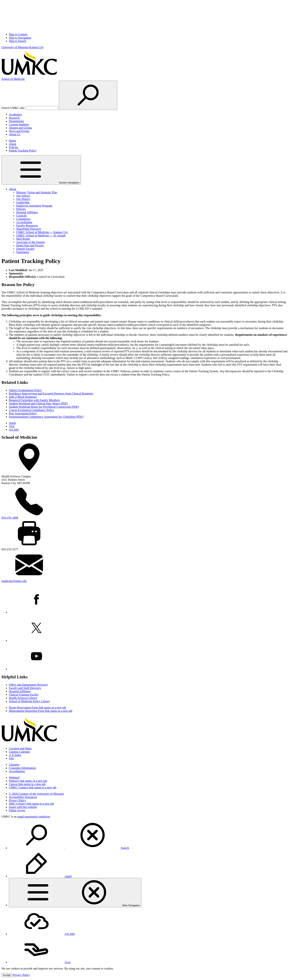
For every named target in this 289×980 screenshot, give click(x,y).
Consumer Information (22, 768)
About (13, 144)
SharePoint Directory (29, 229)
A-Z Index (15, 755)
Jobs (11, 758)
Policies (14, 147)
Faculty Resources (27, 226)
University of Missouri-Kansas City (23, 47)
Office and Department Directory (28, 685)
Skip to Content (18, 34)
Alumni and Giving (20, 128)
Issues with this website (23, 807)
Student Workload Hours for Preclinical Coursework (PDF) (44, 407)
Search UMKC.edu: (13, 108)
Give (40, 962)
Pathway (28, 781)
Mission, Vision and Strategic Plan (37, 192)
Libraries (14, 765)
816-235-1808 (10, 518)
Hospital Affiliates (27, 212)
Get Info (14, 430)
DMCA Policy (31, 804)
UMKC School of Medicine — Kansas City (42, 232)
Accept (7, 975)
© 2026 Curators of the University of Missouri (36, 794)
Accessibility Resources (23, 797)
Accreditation (24, 222)
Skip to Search (17, 41)
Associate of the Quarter (31, 242)
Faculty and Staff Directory (25, 688)
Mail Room (23, 239)
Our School (23, 196)
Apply (13, 423)
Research (14, 118)
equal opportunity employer (34, 817)
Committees (23, 219)
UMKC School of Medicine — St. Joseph (41, 235)
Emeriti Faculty (25, 249)
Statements (23, 252)
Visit (12, 426)
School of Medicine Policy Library (29, 701)
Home (12, 141)
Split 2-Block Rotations (23, 397)
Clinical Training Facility (24, 695)
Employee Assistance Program (34, 206)
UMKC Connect (33, 787)
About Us (15, 134)
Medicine (13, 79)
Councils (21, 216)
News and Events (19, 131)
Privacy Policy (18, 800)
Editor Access (17, 810)
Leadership (23, 202)
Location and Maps (20, 748)
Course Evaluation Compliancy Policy (32, 410)
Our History (23, 199)
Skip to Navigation (20, 38)
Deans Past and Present (30, 245)
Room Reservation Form (37, 708)
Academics (15, 114)
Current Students (19, 124)
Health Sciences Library (23, 698)
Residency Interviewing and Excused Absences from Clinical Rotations (51, 393)
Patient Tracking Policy (23, 151)
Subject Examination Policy (25, 390)
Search (69, 848)
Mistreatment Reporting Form (41, 711)
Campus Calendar (19, 752)
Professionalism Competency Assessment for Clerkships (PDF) (46, 417)
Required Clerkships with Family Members (34, 400)
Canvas (27, 784)
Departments (16, 121)
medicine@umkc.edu (14, 581)
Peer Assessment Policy (23, 413)
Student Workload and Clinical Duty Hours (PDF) (38, 403)
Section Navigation (41, 170)
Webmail (14, 777)
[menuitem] (148, 835)
